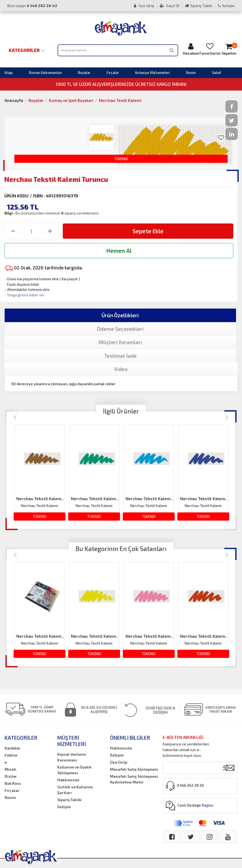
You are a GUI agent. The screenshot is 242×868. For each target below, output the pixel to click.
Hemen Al (119, 251)
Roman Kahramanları (45, 73)
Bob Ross (13, 783)
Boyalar (84, 73)
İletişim (226, 6)
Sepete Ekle (148, 231)
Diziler (11, 776)
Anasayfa (14, 100)
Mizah (10, 769)
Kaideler (12, 748)
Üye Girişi (144, 6)
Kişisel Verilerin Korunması (72, 757)
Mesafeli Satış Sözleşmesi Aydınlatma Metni (134, 779)
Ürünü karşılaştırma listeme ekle (32, 279)
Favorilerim (210, 49)
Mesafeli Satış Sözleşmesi (134, 769)
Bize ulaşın (32, 6)
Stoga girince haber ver (24, 295)
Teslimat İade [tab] (120, 356)
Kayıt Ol (170, 6)
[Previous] (15, 417)
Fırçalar (113, 73)
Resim (191, 73)
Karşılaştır (70, 279)
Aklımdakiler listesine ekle (27, 290)
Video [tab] (121, 369)
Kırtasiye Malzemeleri (153, 73)
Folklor (11, 755)
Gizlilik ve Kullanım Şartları (75, 790)
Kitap (9, 73)
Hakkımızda (68, 780)
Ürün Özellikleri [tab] (120, 315)
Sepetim (229, 49)
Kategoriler (27, 50)
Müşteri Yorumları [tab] (120, 342)
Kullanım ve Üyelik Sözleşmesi (74, 770)
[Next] (227, 417)
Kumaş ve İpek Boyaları (71, 100)
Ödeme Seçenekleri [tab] (120, 329)
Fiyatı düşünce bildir (22, 284)
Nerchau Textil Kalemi (120, 100)
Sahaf (216, 73)
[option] (40, 473)
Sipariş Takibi (199, 6)
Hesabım (191, 49)
